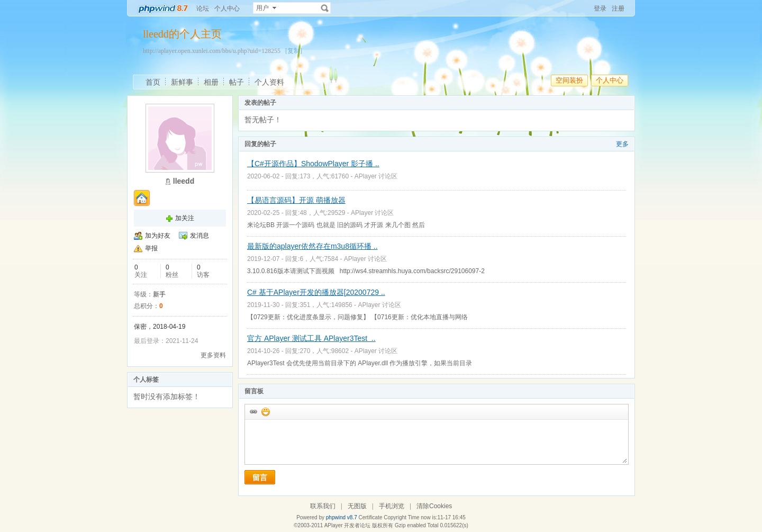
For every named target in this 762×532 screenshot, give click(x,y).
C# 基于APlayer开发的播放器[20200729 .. (316, 292)
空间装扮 (569, 80)
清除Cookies (434, 506)
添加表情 (265, 411)
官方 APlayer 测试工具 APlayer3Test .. (311, 338)
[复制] (294, 51)
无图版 (357, 506)
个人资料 (269, 82)
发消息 (199, 236)
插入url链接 (253, 411)
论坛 (203, 8)
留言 (260, 477)
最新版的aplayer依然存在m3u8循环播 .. (312, 246)
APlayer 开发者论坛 (348, 525)
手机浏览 (392, 506)
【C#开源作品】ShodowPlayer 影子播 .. (313, 164)
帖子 (237, 82)
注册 (618, 8)
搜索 (325, 8)
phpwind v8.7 (342, 517)
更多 (622, 144)
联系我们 (323, 506)
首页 (153, 82)
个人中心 (227, 8)
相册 (211, 82)
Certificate (370, 517)
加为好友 (158, 236)
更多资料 (213, 355)
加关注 (185, 218)
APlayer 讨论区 (376, 176)
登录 (600, 8)
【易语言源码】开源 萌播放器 (296, 200)
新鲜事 (182, 82)
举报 (151, 248)
